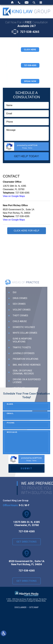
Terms (30, 148)
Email (10, 413)
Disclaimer (20, 607)
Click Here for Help (26, 231)
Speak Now (30, 81)
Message (12, 432)
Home (12, 2)
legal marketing (20, 601)
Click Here (30, 50)
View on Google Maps (14, 196)
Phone (11, 423)
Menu (41, 2)
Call (19, 2)
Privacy (25, 148)
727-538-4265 (30, 32)
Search (34, 2)
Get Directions (26, 543)
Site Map (34, 607)
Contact (27, 2)
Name (10, 404)
